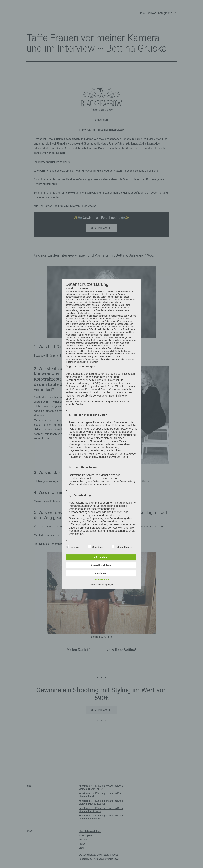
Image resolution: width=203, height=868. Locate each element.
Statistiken (96, 547)
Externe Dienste (122, 547)
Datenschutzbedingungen (101, 585)
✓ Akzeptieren (101, 557)
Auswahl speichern (101, 565)
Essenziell (73, 547)
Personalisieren (101, 580)
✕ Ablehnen (101, 573)
